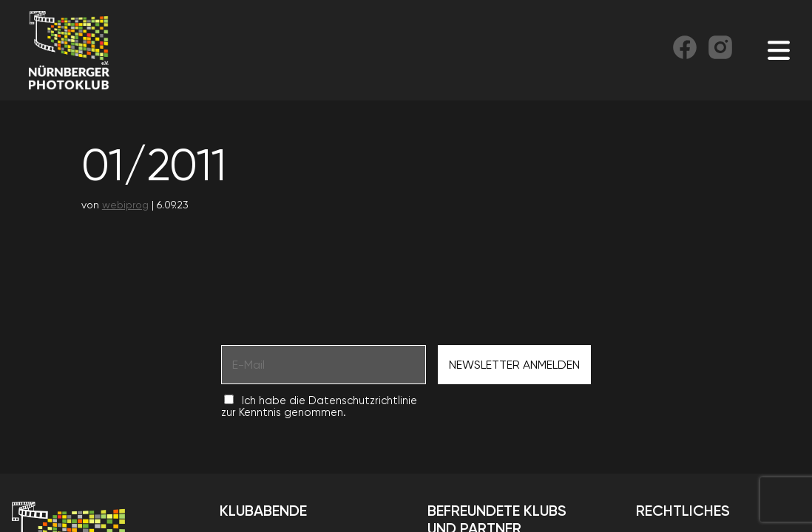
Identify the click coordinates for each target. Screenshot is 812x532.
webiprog (125, 205)
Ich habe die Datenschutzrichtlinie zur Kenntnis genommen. (319, 406)
